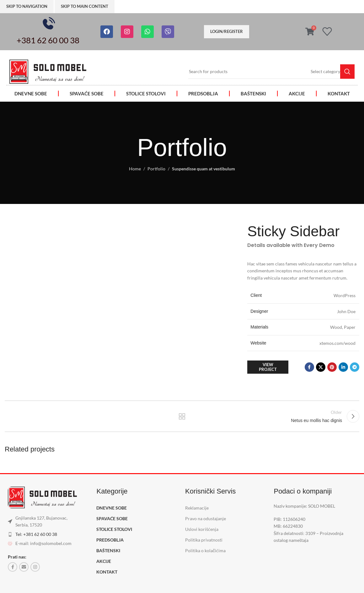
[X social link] (321, 367)
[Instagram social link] (35, 567)
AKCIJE (297, 93)
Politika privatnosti (204, 540)
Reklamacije (197, 508)
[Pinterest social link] (332, 367)
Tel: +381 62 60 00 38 (36, 534)
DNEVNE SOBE (31, 93)
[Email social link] (24, 567)
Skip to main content (85, 6)
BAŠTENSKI (253, 93)
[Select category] (325, 72)
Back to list (182, 416)
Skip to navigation (27, 6)
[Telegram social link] (355, 367)
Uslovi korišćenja (202, 529)
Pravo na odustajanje (206, 518)
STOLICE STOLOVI (146, 93)
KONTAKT (339, 93)
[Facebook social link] (309, 367)
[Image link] (48, 71)
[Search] (271, 72)
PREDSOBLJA (203, 93)
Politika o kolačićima (205, 551)
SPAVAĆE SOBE (87, 93)
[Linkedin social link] (343, 367)
